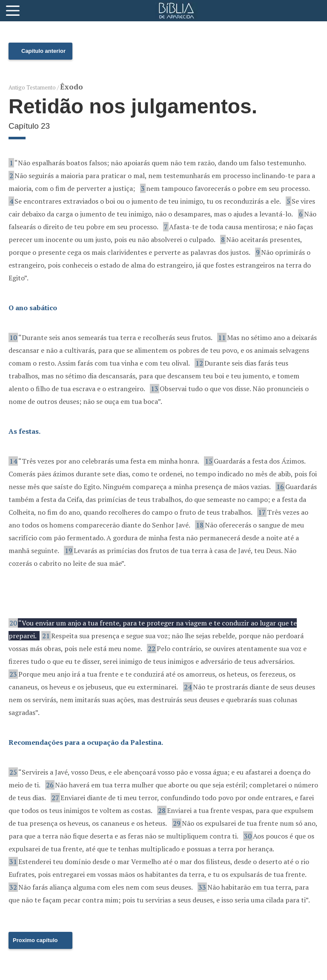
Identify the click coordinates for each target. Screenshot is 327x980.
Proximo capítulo (35, 940)
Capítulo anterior (43, 51)
